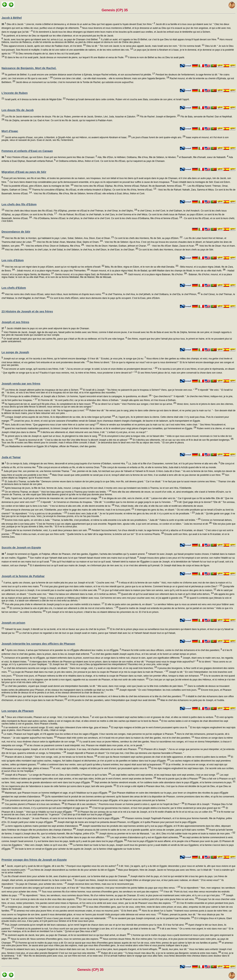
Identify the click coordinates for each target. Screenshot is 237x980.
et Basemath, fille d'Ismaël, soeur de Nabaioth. (203, 157)
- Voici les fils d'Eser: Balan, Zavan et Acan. (174, 246)
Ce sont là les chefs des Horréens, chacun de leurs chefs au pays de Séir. (176, 250)
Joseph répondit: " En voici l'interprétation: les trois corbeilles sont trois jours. (160, 690)
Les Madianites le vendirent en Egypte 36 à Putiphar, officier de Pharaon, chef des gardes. (50, 446)
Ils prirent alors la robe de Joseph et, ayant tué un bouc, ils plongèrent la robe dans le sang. (53, 436)
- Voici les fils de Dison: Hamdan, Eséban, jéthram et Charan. (117, 246)
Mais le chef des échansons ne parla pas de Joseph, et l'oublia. (192, 700)
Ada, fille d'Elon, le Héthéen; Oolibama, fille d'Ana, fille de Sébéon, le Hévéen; (138, 157)
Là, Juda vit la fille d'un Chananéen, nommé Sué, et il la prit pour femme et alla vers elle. (174, 464)
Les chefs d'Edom (14, 288)
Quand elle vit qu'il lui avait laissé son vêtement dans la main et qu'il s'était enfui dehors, (167, 594)
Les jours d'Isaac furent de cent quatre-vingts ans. (158, 137)
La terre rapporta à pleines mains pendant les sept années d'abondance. (43, 826)
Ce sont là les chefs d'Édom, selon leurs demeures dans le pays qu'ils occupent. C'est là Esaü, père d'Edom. (105, 298)
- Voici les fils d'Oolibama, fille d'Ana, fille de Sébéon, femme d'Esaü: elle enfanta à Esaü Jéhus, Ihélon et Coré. (88, 194)
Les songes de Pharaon (18, 711)
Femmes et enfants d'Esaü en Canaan (27, 151)
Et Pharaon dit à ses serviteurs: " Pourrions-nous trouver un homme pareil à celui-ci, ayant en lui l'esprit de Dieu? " (124, 804)
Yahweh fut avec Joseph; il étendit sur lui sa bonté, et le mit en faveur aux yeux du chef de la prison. (57, 629)
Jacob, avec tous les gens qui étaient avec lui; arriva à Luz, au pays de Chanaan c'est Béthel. (52, 40)
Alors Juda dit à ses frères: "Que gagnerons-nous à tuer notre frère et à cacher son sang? (52, 425)
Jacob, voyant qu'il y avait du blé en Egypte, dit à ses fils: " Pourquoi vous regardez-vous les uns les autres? (60, 866)
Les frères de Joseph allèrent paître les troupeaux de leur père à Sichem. (43, 390)
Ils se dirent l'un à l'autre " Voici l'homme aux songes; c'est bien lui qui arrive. (135, 404)
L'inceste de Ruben (15, 93)
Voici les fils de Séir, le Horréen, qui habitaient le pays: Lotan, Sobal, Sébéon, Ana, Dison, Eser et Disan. (59, 238)
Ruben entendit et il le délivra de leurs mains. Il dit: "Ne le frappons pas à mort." (46, 411)
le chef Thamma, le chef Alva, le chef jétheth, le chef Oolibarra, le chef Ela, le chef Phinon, (153, 294)
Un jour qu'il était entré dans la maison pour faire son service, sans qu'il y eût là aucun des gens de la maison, (159, 590)
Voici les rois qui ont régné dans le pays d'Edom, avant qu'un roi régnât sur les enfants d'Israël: (54, 267)
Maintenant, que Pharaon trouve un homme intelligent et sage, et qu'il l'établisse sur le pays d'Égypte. (58, 793)
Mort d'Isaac (10, 131)
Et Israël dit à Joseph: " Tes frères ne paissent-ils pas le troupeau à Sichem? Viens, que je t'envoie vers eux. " (140, 390)
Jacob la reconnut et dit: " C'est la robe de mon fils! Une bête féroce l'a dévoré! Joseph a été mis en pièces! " (75, 440)
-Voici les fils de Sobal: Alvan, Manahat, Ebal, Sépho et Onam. (69, 242)
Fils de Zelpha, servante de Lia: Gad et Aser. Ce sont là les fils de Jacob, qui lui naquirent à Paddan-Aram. (58, 120)
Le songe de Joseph (15, 352)
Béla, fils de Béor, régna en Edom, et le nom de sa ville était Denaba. (141, 267)
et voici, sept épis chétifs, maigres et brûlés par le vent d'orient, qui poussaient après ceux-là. (102, 768)
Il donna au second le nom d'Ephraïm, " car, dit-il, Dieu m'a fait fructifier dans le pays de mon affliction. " (56, 837)
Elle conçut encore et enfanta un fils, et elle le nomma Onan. (70, 467)
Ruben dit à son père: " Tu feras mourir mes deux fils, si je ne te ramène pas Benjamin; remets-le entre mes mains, (161, 953)
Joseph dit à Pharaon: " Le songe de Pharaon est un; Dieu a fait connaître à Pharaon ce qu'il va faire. (58, 775)
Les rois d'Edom (13, 260)
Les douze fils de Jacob (18, 110)
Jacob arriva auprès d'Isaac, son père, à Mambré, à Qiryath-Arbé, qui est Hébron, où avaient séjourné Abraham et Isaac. (67, 137)
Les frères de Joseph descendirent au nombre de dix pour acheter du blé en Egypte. (73, 870)
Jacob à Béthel (12, 18)
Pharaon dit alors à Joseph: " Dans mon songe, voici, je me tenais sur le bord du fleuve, (51, 757)
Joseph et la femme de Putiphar (23, 576)
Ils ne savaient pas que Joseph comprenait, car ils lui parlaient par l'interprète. (152, 918)
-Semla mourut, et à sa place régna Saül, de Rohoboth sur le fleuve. (90, 274)
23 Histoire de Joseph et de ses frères (27, 311)
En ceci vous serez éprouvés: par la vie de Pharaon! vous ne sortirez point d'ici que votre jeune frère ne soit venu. (138, 899)
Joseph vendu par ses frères (21, 384)
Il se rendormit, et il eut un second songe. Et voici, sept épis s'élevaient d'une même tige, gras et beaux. (57, 728)
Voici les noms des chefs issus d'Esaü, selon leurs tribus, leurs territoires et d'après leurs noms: (54, 294)
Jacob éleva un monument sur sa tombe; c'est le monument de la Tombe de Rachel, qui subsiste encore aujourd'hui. (75, 82)
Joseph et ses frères (15, 322)
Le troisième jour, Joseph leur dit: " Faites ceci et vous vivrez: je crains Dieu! (45, 907)
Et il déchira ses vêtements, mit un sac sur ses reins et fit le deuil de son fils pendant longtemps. (183, 440)
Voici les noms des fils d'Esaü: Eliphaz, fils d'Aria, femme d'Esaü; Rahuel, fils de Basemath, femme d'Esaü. (129, 186)
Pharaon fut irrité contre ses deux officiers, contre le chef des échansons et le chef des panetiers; (171, 650)
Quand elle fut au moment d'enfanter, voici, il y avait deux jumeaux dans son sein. (48, 530)
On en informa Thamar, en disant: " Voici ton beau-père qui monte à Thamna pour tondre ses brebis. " (58, 492)
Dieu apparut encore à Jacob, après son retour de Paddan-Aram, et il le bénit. (44, 46)
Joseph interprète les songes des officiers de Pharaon (38, 644)
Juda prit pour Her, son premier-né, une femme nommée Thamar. (37, 471)
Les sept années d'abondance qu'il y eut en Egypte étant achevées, (146, 837)
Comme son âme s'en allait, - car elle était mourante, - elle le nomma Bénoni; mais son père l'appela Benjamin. (111, 78)
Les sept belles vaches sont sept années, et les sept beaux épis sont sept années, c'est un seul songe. (165, 775)
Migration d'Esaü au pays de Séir (24, 172)
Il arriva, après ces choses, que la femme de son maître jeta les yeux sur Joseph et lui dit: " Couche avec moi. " (60, 583)
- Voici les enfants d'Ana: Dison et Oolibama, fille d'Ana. (54, 246)
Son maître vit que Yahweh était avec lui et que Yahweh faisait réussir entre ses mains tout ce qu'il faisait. (84, 558)
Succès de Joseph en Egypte (21, 547)
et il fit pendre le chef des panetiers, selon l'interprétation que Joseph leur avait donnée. (113, 700)
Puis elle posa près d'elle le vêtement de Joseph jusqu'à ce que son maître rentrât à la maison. (54, 604)
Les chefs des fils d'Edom (19, 204)
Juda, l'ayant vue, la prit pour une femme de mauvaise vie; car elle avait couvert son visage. (53, 498)
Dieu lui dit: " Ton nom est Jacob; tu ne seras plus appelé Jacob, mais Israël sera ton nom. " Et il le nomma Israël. (145, 46)
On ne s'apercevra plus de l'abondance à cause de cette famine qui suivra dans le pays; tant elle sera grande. (59, 786)
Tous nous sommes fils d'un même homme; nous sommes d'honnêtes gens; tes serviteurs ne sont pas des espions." (102, 892)
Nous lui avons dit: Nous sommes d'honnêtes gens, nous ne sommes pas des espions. (56, 939)
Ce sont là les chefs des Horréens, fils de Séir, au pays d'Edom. (148, 238)
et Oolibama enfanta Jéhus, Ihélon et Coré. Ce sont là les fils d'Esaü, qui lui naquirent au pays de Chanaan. (110, 161)
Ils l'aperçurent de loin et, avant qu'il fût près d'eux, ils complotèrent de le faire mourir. (49, 404)
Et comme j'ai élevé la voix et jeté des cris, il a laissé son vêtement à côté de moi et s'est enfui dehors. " (64, 608)
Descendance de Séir (16, 232)
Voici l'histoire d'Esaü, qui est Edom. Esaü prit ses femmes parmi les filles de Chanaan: (49, 157)
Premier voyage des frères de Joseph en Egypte (34, 860)
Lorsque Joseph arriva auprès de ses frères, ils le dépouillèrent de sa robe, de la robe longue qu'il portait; (59, 417)
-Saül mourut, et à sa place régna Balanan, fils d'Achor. (157, 274)
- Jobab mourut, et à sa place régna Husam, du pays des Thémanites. (52, 271)
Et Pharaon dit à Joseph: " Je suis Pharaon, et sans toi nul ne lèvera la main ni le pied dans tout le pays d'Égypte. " (64, 818)
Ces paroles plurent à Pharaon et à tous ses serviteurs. (34, 804)
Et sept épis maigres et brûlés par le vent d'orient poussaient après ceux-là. (150, 728)
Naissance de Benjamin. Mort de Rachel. (29, 68)
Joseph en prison (13, 623)
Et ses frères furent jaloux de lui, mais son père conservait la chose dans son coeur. (180, 373)
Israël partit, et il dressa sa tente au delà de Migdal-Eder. (35, 99)
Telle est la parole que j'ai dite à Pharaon (179, 779)
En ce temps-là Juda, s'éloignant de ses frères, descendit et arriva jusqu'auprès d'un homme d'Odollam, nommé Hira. (65, 464)
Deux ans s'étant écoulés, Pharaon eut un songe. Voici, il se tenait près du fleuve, (46, 717)
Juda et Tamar (11, 457)
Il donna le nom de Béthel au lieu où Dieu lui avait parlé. (156, 57)
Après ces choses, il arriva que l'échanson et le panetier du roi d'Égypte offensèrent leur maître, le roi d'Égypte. (61, 650)
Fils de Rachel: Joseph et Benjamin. (160, 117)
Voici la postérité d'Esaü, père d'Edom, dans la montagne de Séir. (38, 186)
